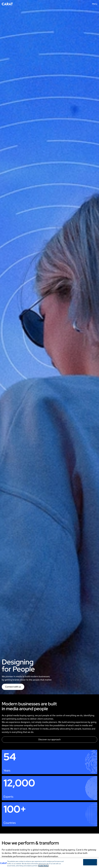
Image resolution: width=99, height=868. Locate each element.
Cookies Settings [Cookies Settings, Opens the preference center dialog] (90, 862)
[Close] (97, 863)
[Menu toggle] (94, 4)
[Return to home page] (7, 4)
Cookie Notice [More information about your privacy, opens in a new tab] (43, 866)
